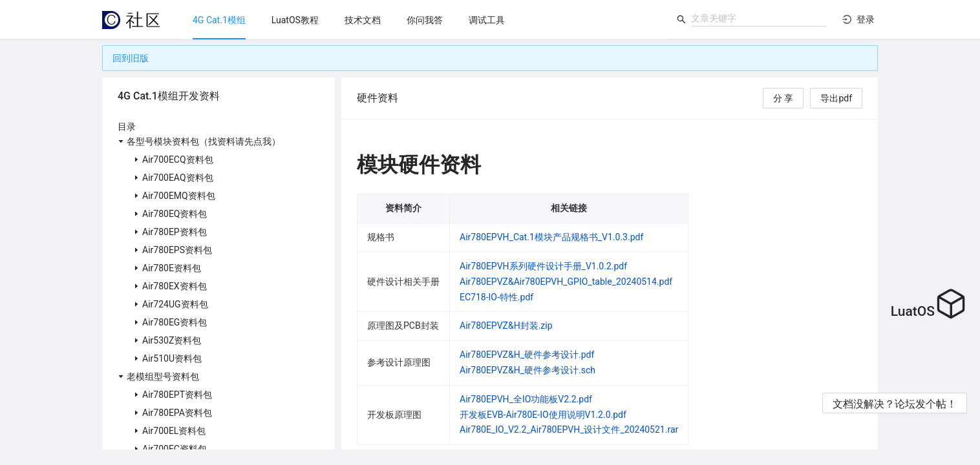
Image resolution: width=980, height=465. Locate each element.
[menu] (424, 20)
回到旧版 (131, 58)
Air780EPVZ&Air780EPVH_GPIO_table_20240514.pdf (566, 282)
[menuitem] (219, 20)
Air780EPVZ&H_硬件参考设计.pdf (527, 355)
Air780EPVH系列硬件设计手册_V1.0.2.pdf (543, 266)
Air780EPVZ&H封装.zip (506, 325)
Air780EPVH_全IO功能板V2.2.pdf (526, 399)
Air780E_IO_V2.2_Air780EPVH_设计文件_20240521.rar (569, 429)
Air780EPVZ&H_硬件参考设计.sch (527, 370)
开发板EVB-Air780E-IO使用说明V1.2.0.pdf (543, 415)
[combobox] (759, 18)
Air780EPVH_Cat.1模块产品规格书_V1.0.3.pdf (551, 237)
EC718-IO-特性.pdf (496, 297)
